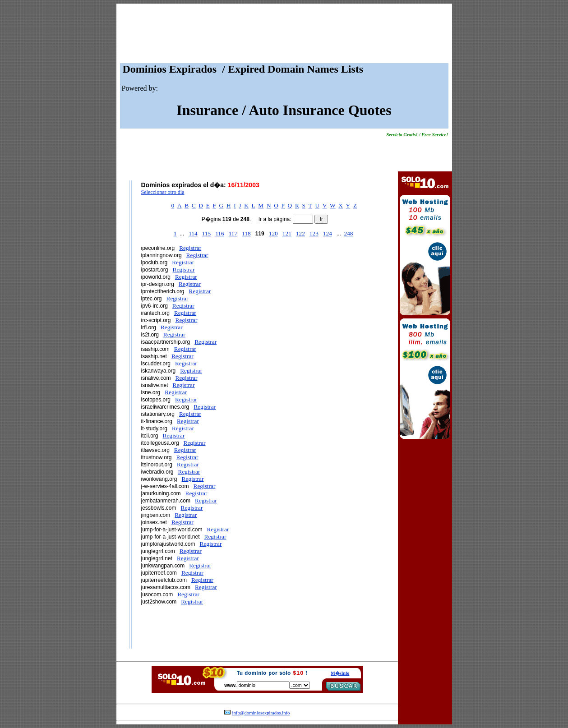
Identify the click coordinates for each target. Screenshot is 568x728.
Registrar (190, 248)
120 (273, 233)
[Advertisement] (284, 36)
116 (220, 233)
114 (193, 233)
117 (233, 233)
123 (314, 233)
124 (328, 233)
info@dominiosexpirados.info (261, 713)
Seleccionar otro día (163, 192)
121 (287, 233)
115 (207, 233)
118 (246, 233)
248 (349, 233)
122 (300, 233)
